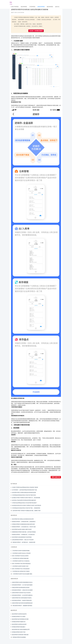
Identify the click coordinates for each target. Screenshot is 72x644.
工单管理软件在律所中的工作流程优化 (21, 561)
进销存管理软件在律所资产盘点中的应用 (21, 593)
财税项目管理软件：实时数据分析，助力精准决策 (23, 535)
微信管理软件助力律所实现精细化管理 (21, 629)
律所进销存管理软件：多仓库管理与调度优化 (22, 595)
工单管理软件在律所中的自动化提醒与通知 (22, 574)
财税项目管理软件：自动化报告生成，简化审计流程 (24, 527)
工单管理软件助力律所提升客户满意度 (21, 571)
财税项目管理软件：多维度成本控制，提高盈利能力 (24, 522)
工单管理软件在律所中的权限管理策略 (21, 551)
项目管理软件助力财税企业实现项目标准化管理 (23, 519)
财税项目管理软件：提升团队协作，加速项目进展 (24, 542)
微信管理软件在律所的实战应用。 (20, 614)
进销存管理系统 (41, 7)
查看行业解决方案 (56, 477)
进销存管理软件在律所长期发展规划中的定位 (22, 582)
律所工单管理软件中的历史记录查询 (20, 556)
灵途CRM (11, 3)
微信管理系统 (50, 7)
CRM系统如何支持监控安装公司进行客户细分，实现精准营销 (26, 508)
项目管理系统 (24, 7)
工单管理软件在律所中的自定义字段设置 (21, 553)
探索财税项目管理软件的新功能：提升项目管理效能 (24, 532)
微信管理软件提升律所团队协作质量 (20, 619)
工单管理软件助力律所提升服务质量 (20, 558)
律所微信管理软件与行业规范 (19, 617)
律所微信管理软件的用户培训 (19, 632)
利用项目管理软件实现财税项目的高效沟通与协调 (23, 524)
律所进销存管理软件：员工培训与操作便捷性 (22, 585)
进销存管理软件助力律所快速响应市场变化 (22, 598)
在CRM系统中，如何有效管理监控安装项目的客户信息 (24, 490)
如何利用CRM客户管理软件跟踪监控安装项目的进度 (24, 492)
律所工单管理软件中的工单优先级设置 (21, 569)
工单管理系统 (32, 7)
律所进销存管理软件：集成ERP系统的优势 (22, 600)
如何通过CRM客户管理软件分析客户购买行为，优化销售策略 (26, 498)
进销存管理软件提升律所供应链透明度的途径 (22, 603)
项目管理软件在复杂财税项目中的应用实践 (22, 537)
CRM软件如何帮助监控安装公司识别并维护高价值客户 (24, 503)
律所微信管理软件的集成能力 (19, 627)
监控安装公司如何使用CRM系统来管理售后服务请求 (24, 500)
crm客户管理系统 (15, 7)
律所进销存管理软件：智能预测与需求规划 (22, 606)
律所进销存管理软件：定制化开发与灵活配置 (22, 590)
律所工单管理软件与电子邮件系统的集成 (21, 564)
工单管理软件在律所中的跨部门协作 (20, 566)
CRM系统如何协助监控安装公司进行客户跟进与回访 (24, 495)
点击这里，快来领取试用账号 (36, 31)
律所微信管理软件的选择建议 (19, 637)
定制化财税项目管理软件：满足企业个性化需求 (23, 540)
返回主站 (57, 7)
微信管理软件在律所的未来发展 (19, 624)
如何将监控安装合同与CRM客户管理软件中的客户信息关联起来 (27, 505)
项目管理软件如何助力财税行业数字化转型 (22, 529)
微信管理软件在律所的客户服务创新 (20, 635)
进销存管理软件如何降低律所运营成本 (21, 587)
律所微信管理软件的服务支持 (19, 622)
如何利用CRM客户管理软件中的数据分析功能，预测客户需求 (27, 511)
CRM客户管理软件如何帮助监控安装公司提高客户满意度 (25, 487)
